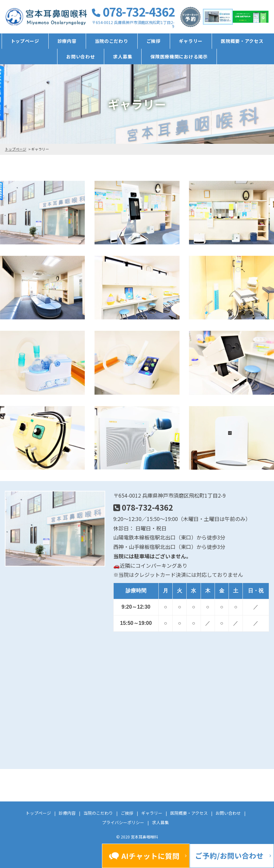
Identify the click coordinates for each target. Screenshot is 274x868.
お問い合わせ (81, 56)
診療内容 (67, 41)
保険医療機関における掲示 (179, 56)
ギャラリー (191, 41)
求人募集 (123, 56)
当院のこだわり (112, 41)
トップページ (25, 41)
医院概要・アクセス (242, 41)
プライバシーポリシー (123, 822)
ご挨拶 (154, 41)
